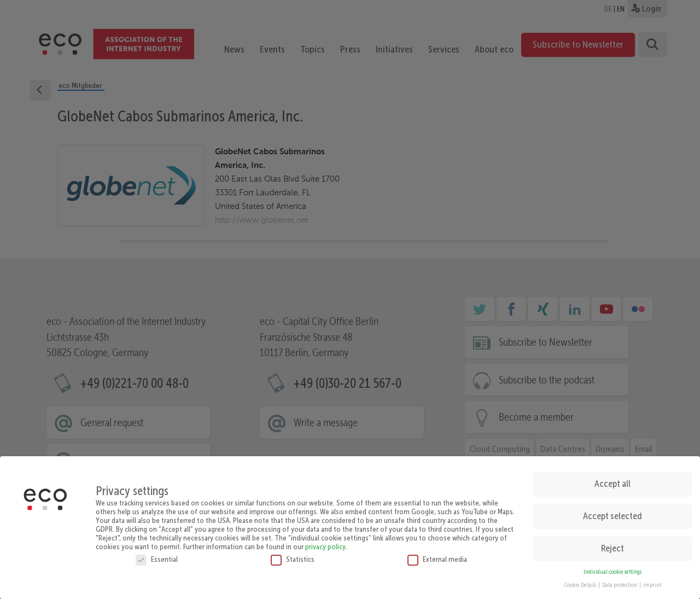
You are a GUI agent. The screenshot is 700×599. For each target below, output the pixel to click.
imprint (652, 582)
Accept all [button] (612, 480)
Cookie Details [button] (581, 582)
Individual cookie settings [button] (612, 568)
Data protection (620, 582)
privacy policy (325, 543)
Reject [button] (612, 545)
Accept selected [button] (612, 513)
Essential (157, 555)
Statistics (293, 555)
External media (437, 555)
